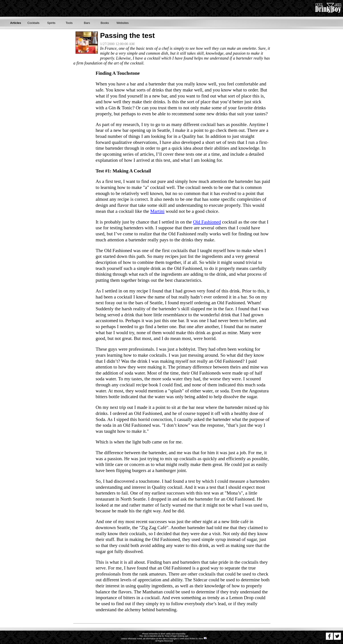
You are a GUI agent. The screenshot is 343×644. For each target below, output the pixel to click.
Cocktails (33, 23)
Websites (123, 23)
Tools (69, 23)
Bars (87, 23)
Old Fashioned (207, 222)
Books (105, 23)
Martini (157, 211)
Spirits (51, 23)
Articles (16, 23)
